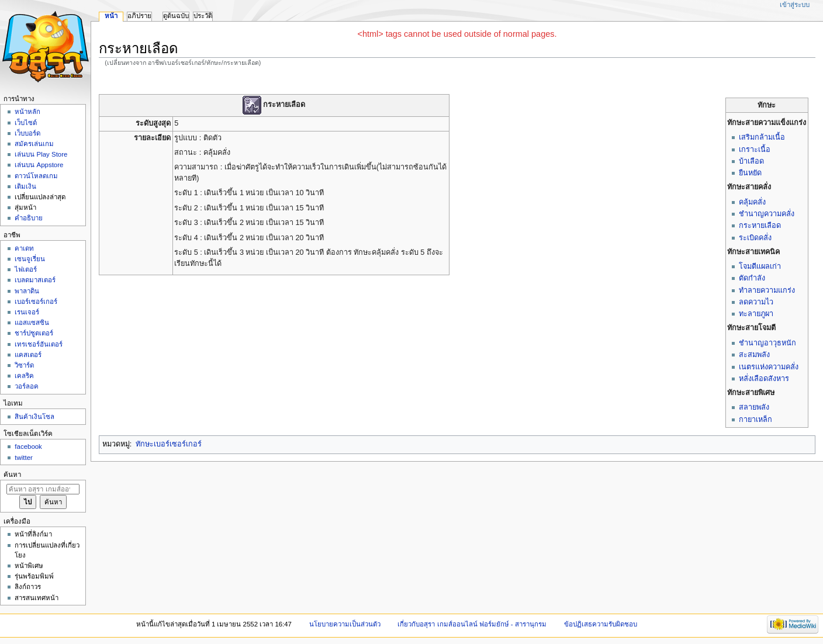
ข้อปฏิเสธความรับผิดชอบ (601, 624)
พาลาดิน (27, 291)
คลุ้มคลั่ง (752, 202)
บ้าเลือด (751, 161)
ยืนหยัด (750, 173)
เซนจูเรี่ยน (30, 259)
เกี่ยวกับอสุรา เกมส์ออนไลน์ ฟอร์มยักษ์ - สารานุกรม (472, 624)
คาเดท (24, 248)
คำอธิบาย (29, 218)
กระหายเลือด (760, 226)
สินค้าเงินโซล (34, 417)
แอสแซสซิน (32, 323)
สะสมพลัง (754, 355)
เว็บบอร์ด (27, 133)
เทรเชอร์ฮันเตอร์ (39, 344)
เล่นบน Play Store (41, 154)
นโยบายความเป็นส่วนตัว (345, 624)
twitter (24, 458)
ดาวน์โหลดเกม (36, 176)
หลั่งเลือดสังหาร (764, 379)
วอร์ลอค (27, 386)
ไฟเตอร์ (26, 269)
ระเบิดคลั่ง (755, 238)
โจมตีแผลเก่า (760, 266)
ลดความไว (756, 302)
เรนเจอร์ (27, 312)
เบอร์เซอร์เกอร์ (36, 302)
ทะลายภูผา (756, 314)
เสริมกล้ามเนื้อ (762, 137)
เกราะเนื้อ (755, 150)
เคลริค (24, 376)
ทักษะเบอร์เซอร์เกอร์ (169, 444)
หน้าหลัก (27, 112)
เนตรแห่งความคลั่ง (769, 367)
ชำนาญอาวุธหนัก (767, 343)
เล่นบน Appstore (39, 165)
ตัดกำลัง (752, 278)
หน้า (111, 16)
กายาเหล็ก (755, 420)
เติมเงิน (25, 186)
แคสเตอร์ (28, 355)
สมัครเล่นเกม (34, 144)
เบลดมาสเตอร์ (35, 280)
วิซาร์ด (24, 365)
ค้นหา (12, 475)
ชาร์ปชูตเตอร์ (34, 333)
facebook (28, 446)
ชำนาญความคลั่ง (767, 214)
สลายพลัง (754, 407)
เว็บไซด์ (26, 123)
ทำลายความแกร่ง (767, 290)
